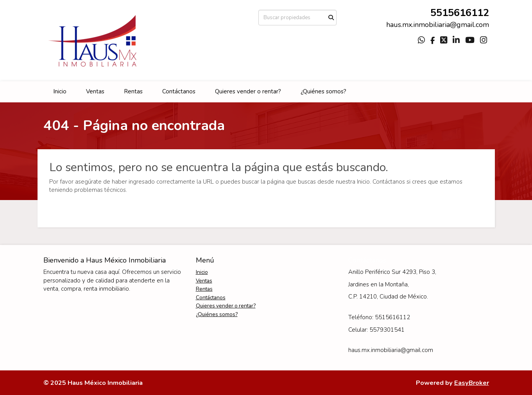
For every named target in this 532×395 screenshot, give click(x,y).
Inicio (60, 91)
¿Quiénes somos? (323, 91)
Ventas (95, 91)
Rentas (133, 91)
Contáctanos (179, 91)
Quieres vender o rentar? (248, 91)
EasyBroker (472, 383)
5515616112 (460, 13)
